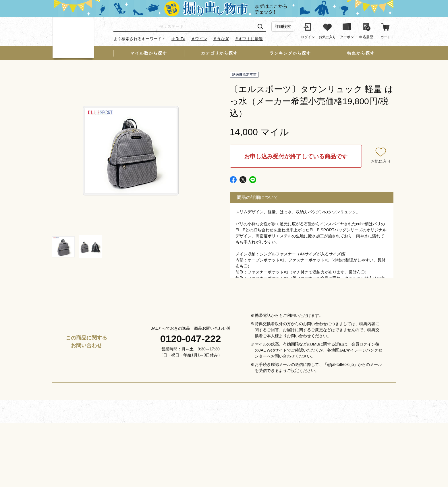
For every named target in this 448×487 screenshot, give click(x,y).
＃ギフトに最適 (249, 39)
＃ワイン (199, 39)
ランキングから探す (290, 53)
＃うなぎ (221, 39)
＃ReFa (178, 39)
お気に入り (381, 161)
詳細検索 (283, 26)
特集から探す (361, 53)
